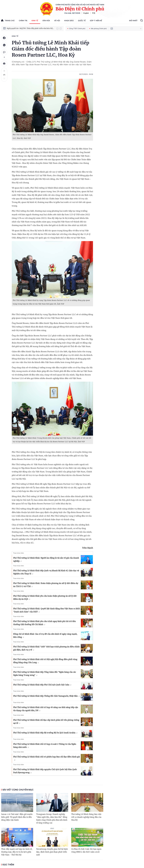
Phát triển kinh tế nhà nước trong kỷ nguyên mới (27, 28)
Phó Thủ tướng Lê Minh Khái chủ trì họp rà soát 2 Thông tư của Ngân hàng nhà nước (45, 746)
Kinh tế (35, 21)
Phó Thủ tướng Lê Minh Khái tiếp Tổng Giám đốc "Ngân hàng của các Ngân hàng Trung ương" (45, 674)
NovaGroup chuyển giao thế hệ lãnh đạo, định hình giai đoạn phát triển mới (52, 852)
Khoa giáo (69, 21)
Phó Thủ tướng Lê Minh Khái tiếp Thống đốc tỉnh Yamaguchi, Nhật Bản (46, 696)
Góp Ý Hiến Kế (96, 21)
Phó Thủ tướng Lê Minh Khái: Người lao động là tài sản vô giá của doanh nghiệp (46, 559)
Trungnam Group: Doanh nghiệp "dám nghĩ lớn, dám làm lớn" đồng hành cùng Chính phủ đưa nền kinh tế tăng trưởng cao (52, 819)
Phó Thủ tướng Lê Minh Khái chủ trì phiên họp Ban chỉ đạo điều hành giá (46, 758)
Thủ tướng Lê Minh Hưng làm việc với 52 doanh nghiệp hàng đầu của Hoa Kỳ (86, 817)
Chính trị (23, 21)
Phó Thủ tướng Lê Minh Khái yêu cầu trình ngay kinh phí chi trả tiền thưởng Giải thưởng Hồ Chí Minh (44, 623)
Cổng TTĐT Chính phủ (76, 28)
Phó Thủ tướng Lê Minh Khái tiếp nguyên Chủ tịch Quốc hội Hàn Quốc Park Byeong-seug (45, 771)
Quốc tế (82, 21)
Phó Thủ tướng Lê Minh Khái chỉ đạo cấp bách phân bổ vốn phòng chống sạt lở (46, 722)
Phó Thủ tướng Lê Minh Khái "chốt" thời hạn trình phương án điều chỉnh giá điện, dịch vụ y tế (46, 648)
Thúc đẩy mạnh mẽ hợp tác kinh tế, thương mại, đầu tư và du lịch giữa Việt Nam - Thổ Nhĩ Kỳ (17, 852)
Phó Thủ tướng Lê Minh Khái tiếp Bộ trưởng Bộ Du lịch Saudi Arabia (45, 733)
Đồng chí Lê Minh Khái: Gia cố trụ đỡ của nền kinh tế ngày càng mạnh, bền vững (45, 636)
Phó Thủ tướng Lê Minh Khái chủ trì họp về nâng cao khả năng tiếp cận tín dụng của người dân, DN (46, 709)
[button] (57, 28)
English (86, 13)
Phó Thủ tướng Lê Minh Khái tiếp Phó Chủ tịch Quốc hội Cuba (42, 685)
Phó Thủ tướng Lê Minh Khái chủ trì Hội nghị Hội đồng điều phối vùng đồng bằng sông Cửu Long (45, 661)
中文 (94, 13)
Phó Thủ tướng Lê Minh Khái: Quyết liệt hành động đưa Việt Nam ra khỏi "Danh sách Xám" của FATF (46, 610)
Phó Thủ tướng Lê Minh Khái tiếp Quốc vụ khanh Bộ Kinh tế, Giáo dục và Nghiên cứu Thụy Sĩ (46, 572)
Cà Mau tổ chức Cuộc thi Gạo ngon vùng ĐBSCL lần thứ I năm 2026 (86, 850)
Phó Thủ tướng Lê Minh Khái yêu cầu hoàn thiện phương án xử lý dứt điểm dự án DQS (45, 597)
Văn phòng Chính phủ (98, 28)
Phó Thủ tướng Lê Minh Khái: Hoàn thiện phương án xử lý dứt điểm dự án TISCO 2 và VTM (46, 585)
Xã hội (57, 21)
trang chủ (8, 20)
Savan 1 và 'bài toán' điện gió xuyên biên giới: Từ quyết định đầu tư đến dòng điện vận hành (17, 817)
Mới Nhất (133, 21)
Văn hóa (46, 21)
